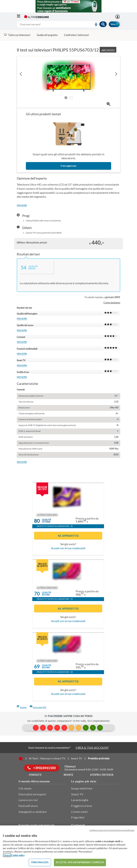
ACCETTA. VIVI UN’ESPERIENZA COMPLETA (80, 862)
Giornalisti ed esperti (32, 794)
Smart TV (77, 794)
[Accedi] (118, 17)
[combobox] (62, 24)
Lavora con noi (28, 800)
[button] (72, 527)
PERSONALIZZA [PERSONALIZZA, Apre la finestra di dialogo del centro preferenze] (40, 862)
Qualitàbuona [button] (46, 594)
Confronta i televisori (77, 35)
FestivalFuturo (28, 806)
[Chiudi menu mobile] (116, 6)
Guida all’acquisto (47, 35)
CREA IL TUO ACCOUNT (92, 748)
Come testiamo (112, 302)
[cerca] (51, 24)
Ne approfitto (68, 536)
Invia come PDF (38, 707)
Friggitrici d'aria (82, 806)
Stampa (22, 707)
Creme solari (79, 812)
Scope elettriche (82, 788)
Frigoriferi (78, 817)
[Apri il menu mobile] (20, 17)
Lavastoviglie (80, 800)
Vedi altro (22, 205)
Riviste (69, 775)
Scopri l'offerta (102, 775)
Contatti (35, 775)
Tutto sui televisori (17, 35)
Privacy (7, 855)
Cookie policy (18, 855)
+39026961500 (42, 768)
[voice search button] (95, 24)
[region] (68, 847)
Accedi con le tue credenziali (68, 548)
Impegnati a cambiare (33, 812)
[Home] (21, 758)
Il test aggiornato (68, 166)
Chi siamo (25, 788)
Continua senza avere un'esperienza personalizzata (112, 830)
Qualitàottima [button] (46, 521)
